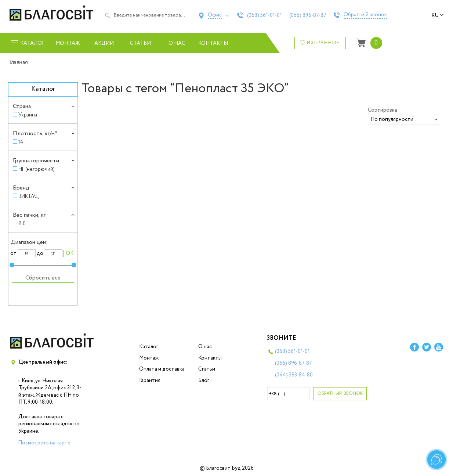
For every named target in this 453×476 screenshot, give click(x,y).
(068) (264, 15)
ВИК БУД (28, 196)
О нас (177, 43)
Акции (104, 43)
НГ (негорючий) (36, 169)
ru (438, 15)
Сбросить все (43, 278)
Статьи (140, 43)
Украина (28, 115)
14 (21, 142)
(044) (294, 375)
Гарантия (150, 381)
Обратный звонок (365, 15)
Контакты (213, 43)
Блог (204, 381)
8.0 (22, 223)
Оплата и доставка (162, 369)
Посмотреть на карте (44, 443)
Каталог (149, 347)
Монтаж (68, 43)
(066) (308, 15)
